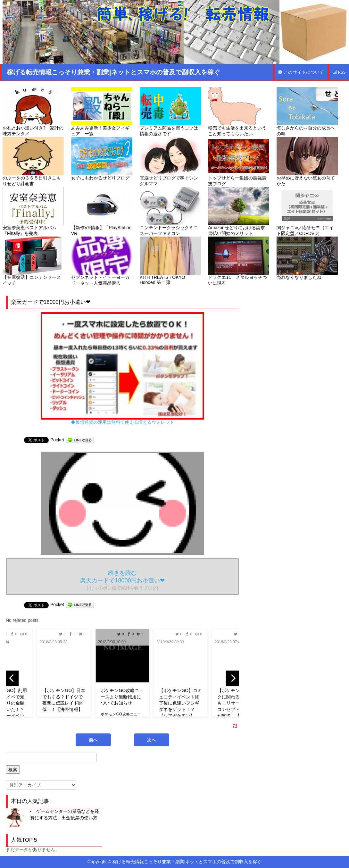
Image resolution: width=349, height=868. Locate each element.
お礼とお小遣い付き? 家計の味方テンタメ (33, 112)
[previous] (12, 678)
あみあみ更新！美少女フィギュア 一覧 (102, 112)
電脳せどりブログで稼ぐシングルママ (170, 161)
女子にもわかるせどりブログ (102, 159)
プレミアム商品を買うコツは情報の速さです (170, 112)
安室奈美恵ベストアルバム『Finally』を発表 (33, 211)
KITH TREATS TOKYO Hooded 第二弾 (170, 261)
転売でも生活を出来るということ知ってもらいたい (239, 112)
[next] (233, 678)
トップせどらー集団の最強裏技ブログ (239, 161)
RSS (339, 72)
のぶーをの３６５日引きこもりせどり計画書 (33, 161)
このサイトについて (301, 72)
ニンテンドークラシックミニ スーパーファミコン (170, 211)
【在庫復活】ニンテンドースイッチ (33, 261)
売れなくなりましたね (307, 258)
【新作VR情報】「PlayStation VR (102, 211)
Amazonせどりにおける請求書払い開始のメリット (239, 211)
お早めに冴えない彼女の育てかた (307, 161)
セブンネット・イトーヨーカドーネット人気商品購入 (102, 261)
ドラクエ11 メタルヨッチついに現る (239, 261)
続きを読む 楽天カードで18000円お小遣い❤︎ (122, 580)
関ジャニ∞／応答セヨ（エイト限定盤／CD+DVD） (307, 211)
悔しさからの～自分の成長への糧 (307, 112)
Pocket (57, 440)
